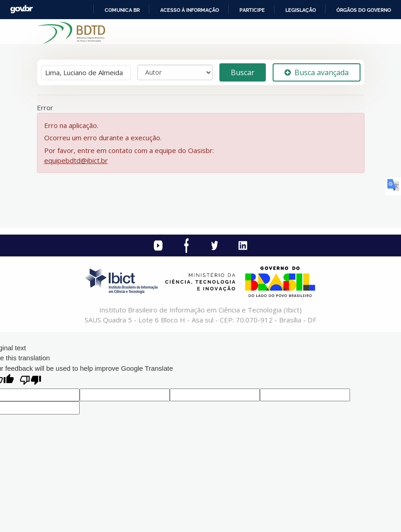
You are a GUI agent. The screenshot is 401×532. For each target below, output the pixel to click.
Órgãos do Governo (364, 10)
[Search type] (175, 72)
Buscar (243, 72)
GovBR (21, 9)
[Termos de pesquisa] (86, 73)
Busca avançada (317, 72)
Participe (252, 10)
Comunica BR (122, 10)
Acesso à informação (190, 10)
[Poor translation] (30, 381)
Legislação (301, 10)
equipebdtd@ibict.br (76, 160)
